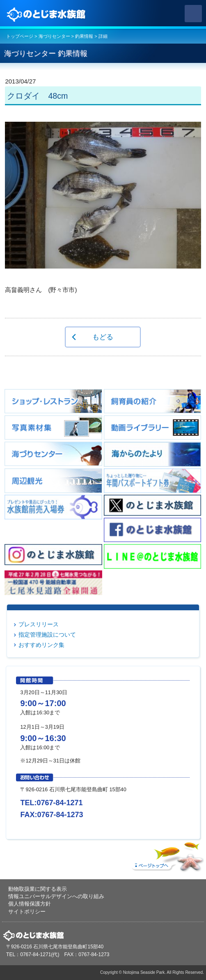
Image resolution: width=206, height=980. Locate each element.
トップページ (20, 36)
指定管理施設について (47, 635)
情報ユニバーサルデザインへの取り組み (56, 896)
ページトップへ (167, 855)
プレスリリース (39, 624)
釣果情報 (84, 36)
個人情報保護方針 (30, 904)
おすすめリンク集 (41, 645)
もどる (103, 337)
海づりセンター (54, 36)
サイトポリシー (27, 912)
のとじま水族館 (47, 14)
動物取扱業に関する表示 (38, 889)
